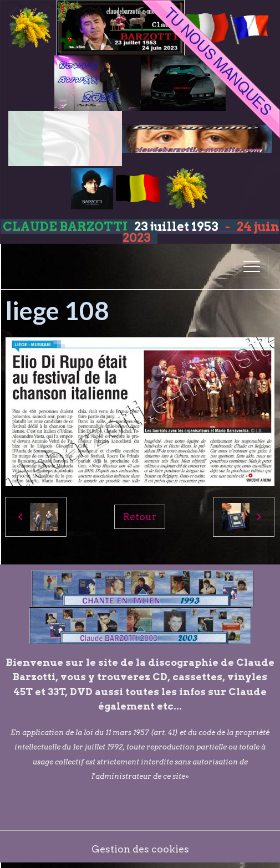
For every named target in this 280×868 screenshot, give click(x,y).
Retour (140, 517)
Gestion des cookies (140, 849)
